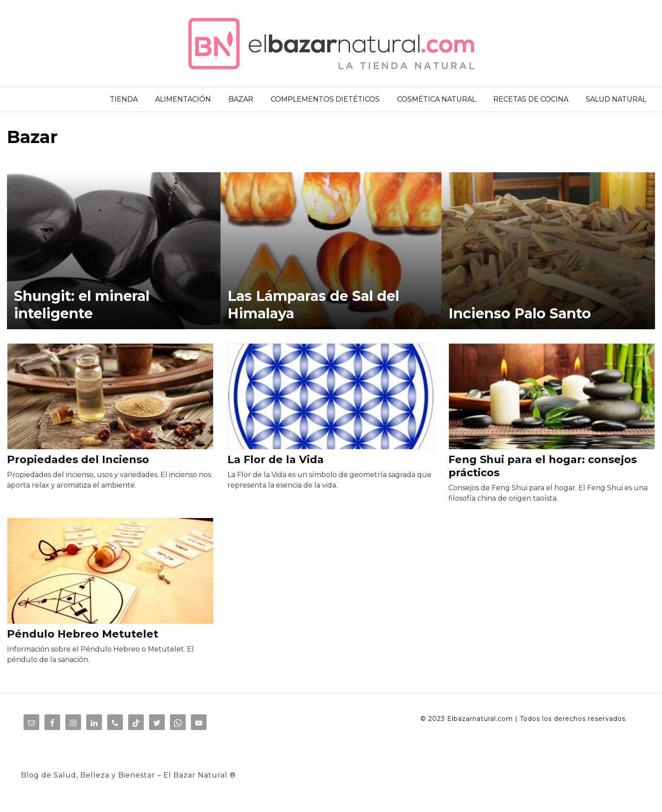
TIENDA (124, 99)
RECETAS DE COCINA (531, 99)
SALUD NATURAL (616, 99)
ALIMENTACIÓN (183, 99)
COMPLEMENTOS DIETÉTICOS (325, 99)
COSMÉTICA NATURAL (436, 99)
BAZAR (241, 99)
